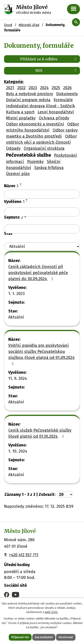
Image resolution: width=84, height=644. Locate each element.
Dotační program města (28, 100)
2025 (56, 88)
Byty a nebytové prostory (30, 94)
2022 (21, 88)
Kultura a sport (20, 112)
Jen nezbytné (44, 637)
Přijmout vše (20, 637)
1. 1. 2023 (16, 294)
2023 (33, 88)
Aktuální (16, 317)
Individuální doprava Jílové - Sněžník (41, 106)
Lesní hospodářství (56, 112)
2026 (67, 88)
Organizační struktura (44, 148)
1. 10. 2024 (18, 451)
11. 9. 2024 (18, 378)
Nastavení (66, 637)
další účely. (51, 612)
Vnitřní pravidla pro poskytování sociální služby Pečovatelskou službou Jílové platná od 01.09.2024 (41, 354)
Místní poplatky (21, 118)
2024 (44, 88)
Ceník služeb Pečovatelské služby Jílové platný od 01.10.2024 (40, 433)
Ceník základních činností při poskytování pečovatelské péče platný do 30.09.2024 (38, 273)
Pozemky (35, 162)
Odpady (13, 148)
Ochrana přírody (54, 118)
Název (11, 186)
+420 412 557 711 (24, 555)
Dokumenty (67, 94)
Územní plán (18, 174)
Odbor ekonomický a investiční (35, 124)
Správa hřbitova (49, 168)
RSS (57, 70)
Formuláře (63, 100)
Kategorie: (14, 82)
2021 (10, 88)
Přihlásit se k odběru (49, 59)
